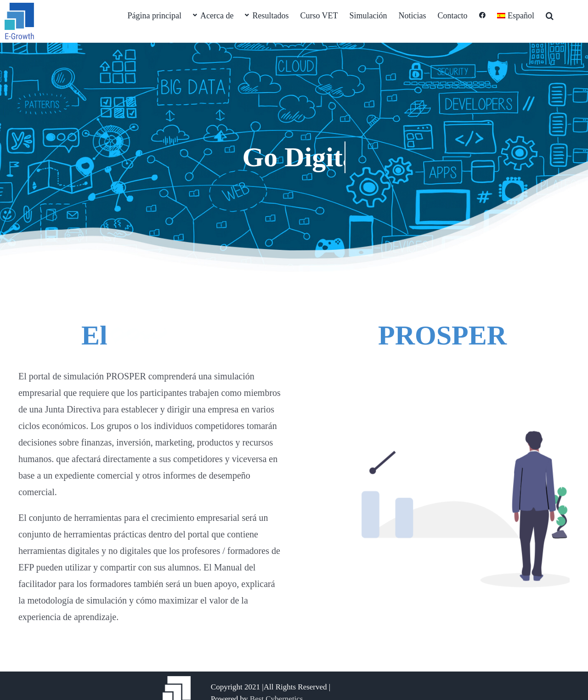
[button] (550, 15)
